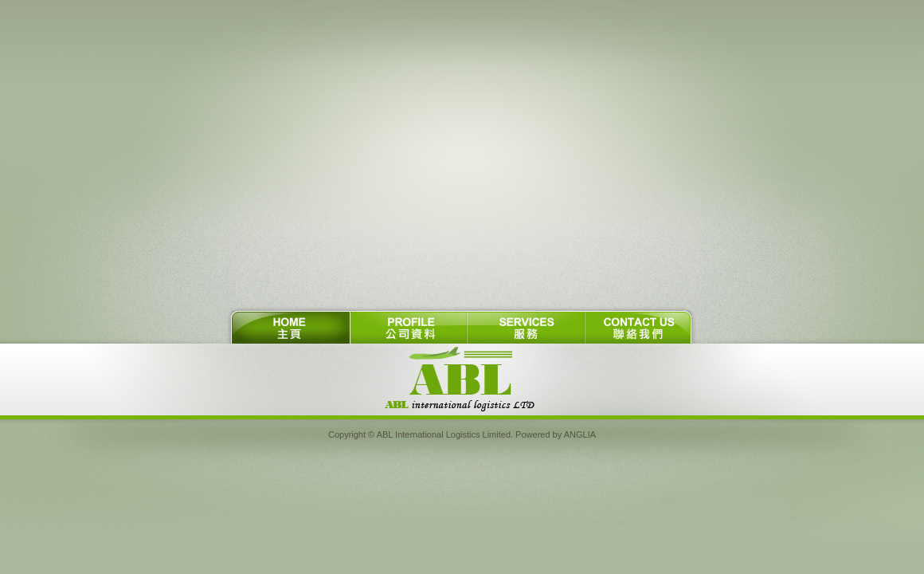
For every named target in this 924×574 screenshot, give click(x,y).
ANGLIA (580, 434)
